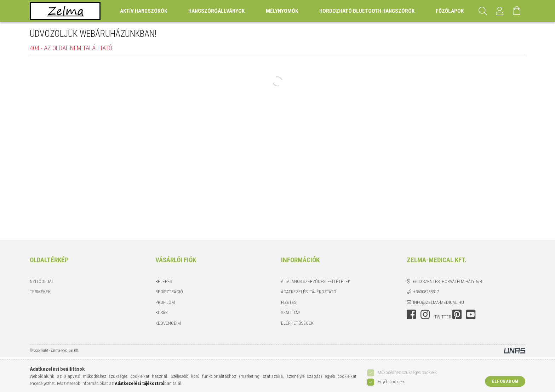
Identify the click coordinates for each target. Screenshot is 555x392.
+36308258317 (426, 292)
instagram (425, 315)
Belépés (164, 281)
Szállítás (291, 313)
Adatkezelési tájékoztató (309, 292)
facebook (411, 315)
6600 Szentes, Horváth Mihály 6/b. (448, 281)
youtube (471, 315)
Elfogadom (505, 381)
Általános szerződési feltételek (316, 281)
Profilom (165, 302)
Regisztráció (169, 292)
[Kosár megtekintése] (517, 11)
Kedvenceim (168, 323)
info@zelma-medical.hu (439, 302)
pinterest (457, 315)
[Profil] (500, 11)
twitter (443, 317)
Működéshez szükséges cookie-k (407, 372)
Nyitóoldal (42, 281)
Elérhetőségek (297, 323)
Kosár (162, 313)
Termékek (40, 292)
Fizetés (289, 302)
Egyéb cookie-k (391, 382)
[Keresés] (483, 11)
